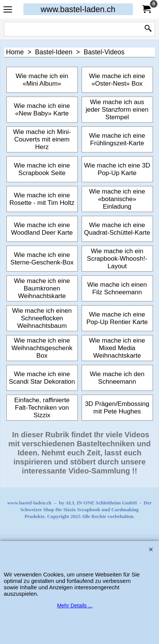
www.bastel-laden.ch (78, 9)
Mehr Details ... (75, 606)
